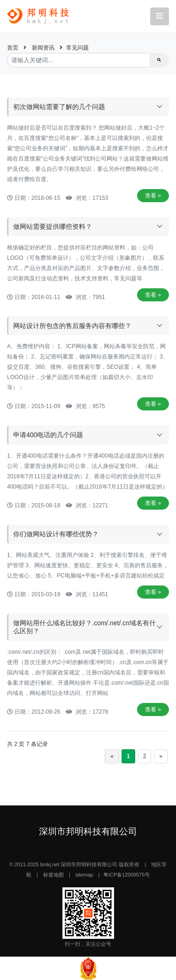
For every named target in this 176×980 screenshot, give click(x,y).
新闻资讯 (43, 48)
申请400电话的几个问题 (48, 435)
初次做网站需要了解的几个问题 (59, 107)
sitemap (84, 875)
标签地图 (54, 875)
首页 (13, 48)
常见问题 (77, 48)
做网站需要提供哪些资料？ (53, 227)
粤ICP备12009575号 (126, 875)
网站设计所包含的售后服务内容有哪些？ (72, 326)
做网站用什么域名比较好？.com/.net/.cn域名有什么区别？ (84, 627)
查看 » (153, 196)
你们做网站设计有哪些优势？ (56, 534)
